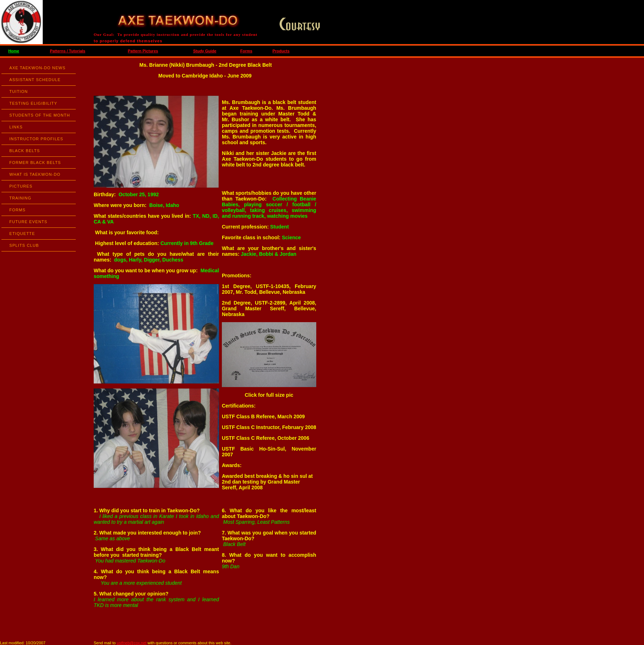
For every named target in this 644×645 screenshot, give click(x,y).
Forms (246, 51)
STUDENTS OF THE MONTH (40, 115)
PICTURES (21, 186)
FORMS (17, 210)
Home (14, 51)
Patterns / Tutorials (68, 51)
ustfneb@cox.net (132, 643)
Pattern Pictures (143, 51)
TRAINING (20, 198)
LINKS (16, 127)
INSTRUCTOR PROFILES (36, 139)
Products (281, 51)
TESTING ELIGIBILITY (33, 103)
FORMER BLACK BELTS (35, 163)
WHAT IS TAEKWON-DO (35, 174)
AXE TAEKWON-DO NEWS (38, 68)
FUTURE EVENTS (28, 222)
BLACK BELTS (25, 151)
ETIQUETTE (22, 234)
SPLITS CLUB (24, 245)
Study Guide (205, 51)
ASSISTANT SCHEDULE (35, 80)
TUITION (19, 91)
